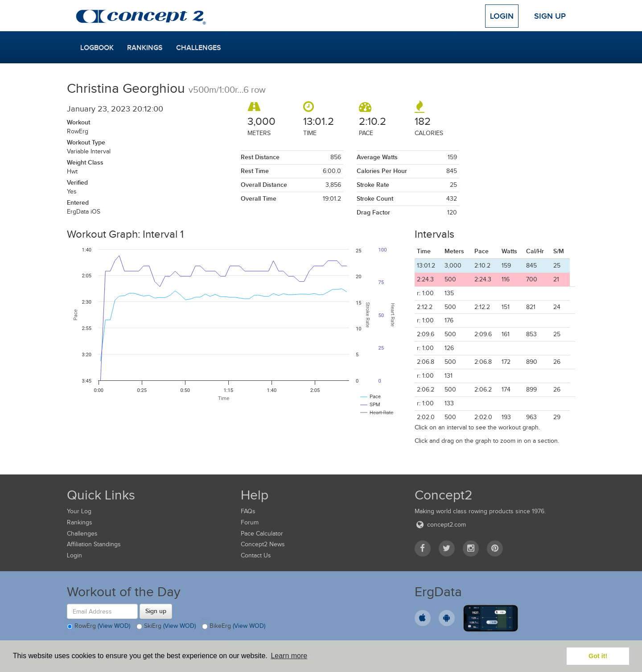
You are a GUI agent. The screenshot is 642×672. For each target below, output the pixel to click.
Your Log (79, 511)
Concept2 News (263, 544)
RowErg (99, 627)
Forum (250, 522)
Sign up (156, 611)
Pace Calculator (262, 534)
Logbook (97, 48)
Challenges (199, 48)
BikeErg (234, 627)
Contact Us (256, 555)
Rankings (145, 48)
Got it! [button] (598, 656)
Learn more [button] (289, 656)
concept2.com (440, 525)
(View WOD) (114, 626)
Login (502, 16)
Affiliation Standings (94, 544)
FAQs (248, 511)
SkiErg (166, 627)
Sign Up (550, 16)
